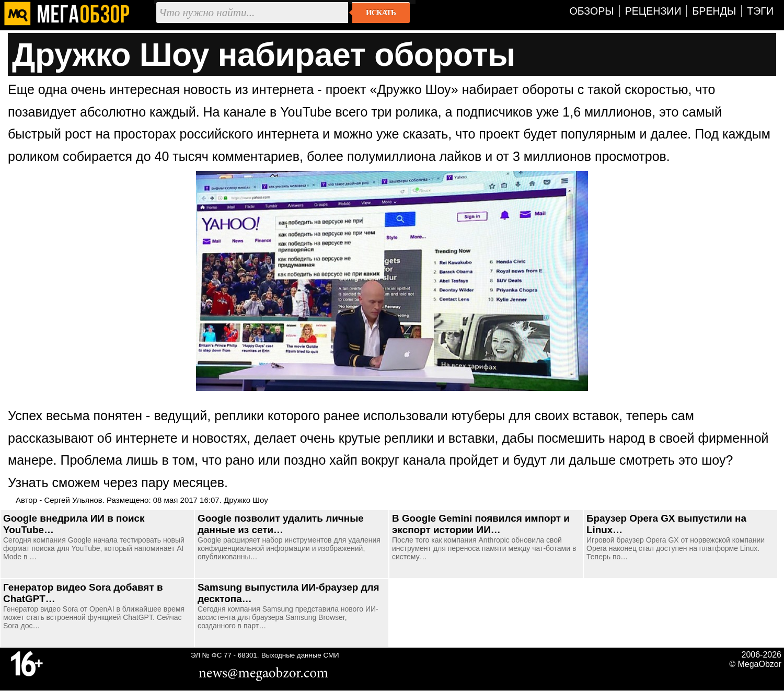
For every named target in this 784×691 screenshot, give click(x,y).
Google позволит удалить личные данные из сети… (281, 524)
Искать (381, 13)
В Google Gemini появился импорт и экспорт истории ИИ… (481, 524)
